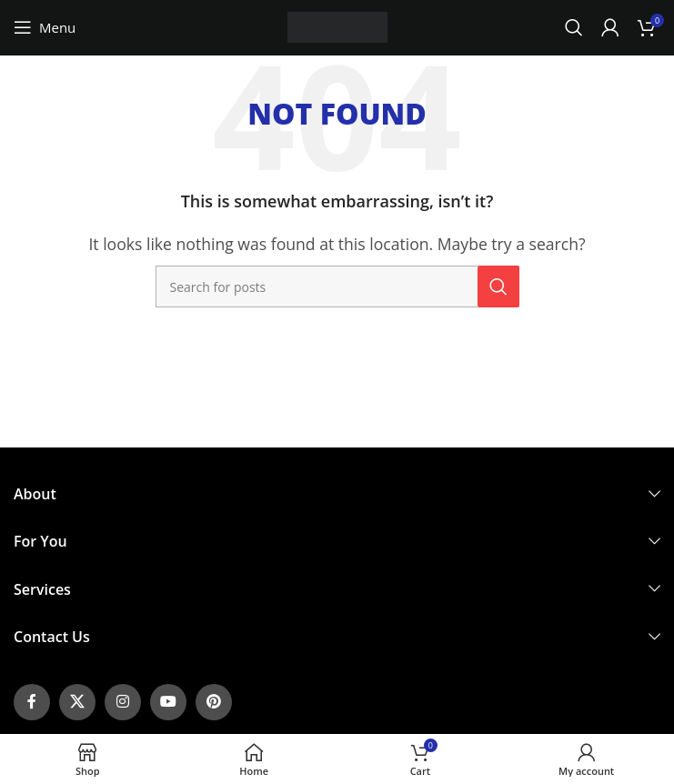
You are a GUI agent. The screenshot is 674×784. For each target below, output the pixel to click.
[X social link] (77, 702)
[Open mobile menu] (45, 27)
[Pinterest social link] (214, 702)
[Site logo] (337, 25)
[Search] (574, 27)
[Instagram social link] (123, 702)
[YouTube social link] (168, 702)
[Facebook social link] (32, 702)
